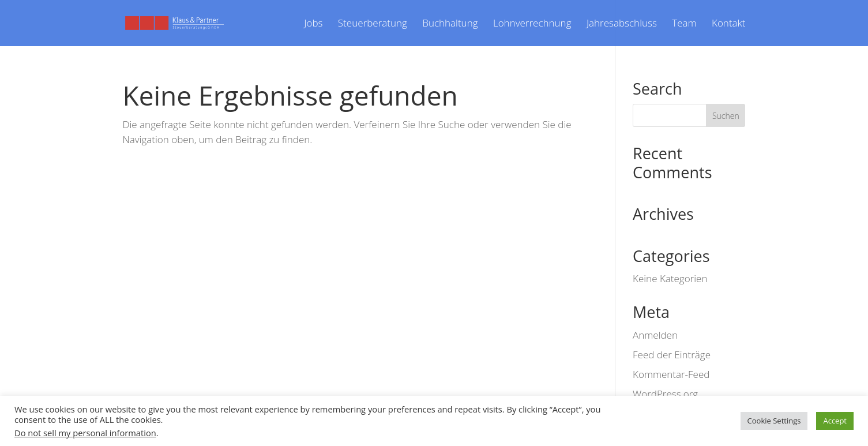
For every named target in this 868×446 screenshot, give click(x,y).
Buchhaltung (450, 24)
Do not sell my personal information (85, 433)
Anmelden (655, 335)
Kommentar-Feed (671, 374)
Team (684, 24)
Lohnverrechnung (532, 24)
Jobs (313, 24)
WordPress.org (665, 394)
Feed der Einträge (672, 355)
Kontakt (729, 24)
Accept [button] (835, 421)
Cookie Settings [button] (774, 421)
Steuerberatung (373, 24)
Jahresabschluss (622, 24)
